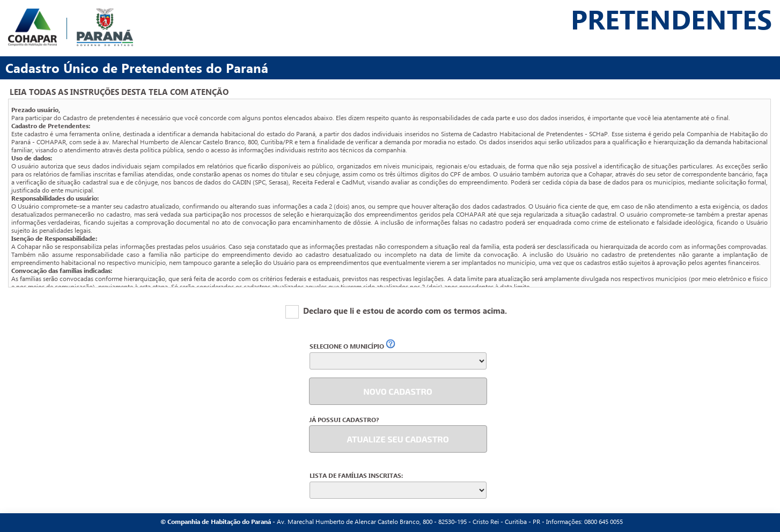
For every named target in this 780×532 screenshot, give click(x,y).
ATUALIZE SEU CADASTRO (398, 439)
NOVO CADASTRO (398, 391)
